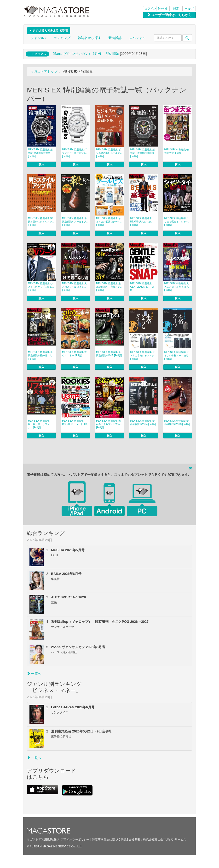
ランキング (62, 38)
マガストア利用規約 (40, 840)
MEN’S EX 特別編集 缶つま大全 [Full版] (177, 151)
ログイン (150, 9)
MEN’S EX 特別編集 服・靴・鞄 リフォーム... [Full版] (40, 424)
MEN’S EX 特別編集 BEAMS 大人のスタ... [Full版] (142, 222)
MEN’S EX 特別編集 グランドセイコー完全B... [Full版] (75, 153)
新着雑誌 (115, 38)
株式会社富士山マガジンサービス (165, 840)
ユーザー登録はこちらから (169, 15)
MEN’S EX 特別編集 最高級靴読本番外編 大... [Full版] (41, 355)
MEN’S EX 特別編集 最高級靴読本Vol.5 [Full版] (109, 354)
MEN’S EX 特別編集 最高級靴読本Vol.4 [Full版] (143, 423)
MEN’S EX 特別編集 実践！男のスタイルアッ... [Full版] (41, 222)
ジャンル (39, 38)
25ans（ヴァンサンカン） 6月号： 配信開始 (86, 54)
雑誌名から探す (89, 38)
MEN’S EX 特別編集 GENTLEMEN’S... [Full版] (142, 287)
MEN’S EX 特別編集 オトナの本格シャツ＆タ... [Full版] (143, 355)
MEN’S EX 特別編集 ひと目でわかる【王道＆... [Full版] (41, 287)
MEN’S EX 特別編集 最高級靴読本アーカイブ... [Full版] (75, 222)
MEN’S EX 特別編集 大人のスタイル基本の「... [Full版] (177, 287)
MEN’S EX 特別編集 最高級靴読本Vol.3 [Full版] (177, 423)
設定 (176, 9)
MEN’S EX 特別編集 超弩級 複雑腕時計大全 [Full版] (40, 153)
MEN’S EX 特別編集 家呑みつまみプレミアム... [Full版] (109, 424)
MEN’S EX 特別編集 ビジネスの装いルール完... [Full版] (109, 153)
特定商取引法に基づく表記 (109, 840)
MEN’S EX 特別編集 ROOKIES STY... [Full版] (75, 423)
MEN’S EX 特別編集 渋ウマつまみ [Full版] (74, 354)
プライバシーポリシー (75, 840)
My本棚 (163, 9)
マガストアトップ (44, 72)
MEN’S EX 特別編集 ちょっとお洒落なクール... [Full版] (109, 222)
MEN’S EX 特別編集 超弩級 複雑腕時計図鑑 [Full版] (142, 153)
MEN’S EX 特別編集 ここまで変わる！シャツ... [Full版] (177, 222)
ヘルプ (189, 9)
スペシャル (137, 38)
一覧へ (34, 674)
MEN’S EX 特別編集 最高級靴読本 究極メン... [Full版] (109, 287)
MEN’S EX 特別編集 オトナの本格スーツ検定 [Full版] (177, 355)
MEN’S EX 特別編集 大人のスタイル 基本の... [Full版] (74, 287)
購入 (41, 165)
